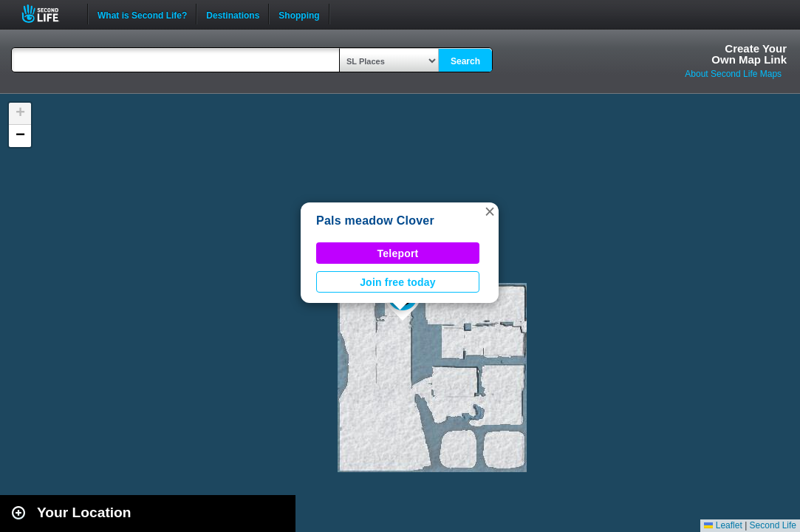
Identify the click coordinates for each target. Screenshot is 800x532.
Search (465, 61)
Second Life (48, 14)
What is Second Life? (142, 14)
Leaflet (723, 525)
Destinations (233, 14)
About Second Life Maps (733, 74)
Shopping (299, 14)
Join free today (398, 282)
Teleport (398, 253)
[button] (490, 211)
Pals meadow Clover (375, 221)
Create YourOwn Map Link (749, 54)
